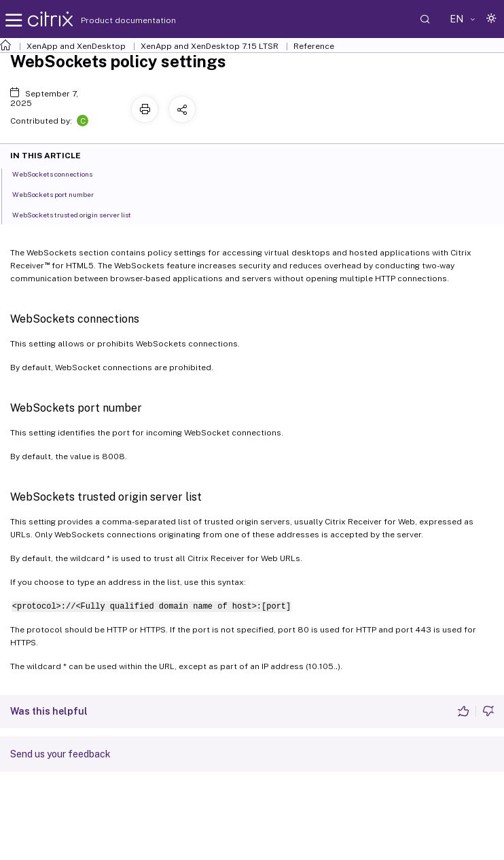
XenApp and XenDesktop (76, 46)
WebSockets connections (60, 173)
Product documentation (111, 20)
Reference (314, 46)
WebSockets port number (60, 194)
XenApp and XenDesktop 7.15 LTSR (210, 46)
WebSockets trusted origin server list (79, 214)
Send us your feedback (60, 754)
